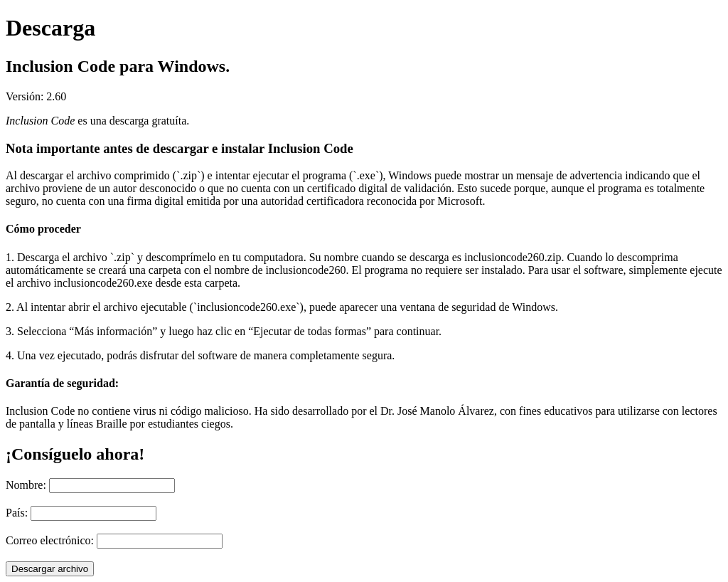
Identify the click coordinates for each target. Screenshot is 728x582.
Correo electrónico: (50, 540)
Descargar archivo (50, 569)
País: (17, 513)
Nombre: (26, 485)
